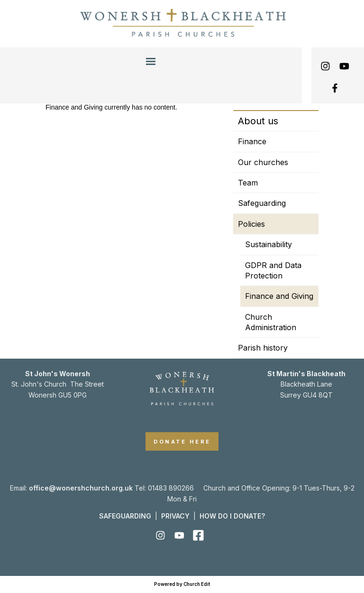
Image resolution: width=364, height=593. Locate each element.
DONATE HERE (182, 442)
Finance (252, 141)
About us (258, 121)
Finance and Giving (279, 296)
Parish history (263, 348)
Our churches (263, 162)
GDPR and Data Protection (273, 270)
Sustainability (268, 244)
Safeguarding (262, 203)
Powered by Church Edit (182, 584)
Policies (251, 224)
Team (248, 183)
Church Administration (271, 322)
